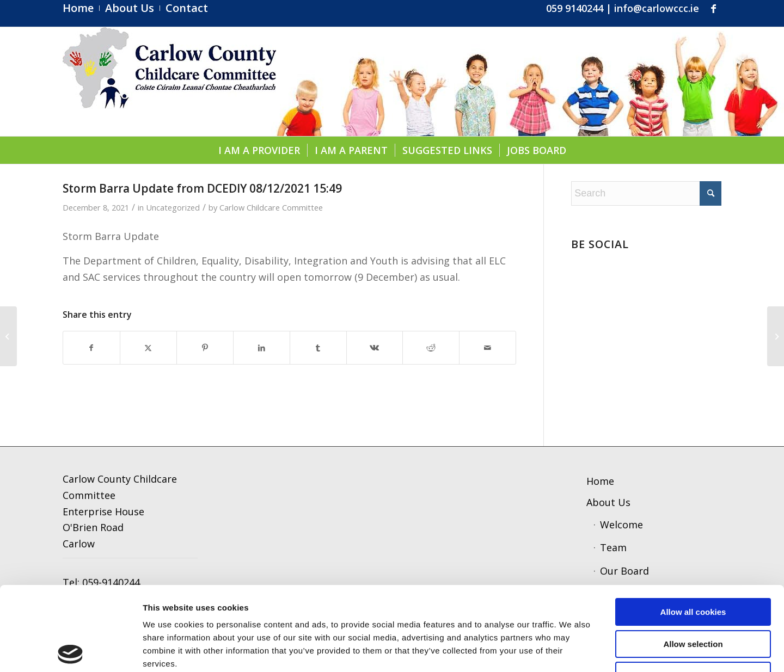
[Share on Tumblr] (318, 348)
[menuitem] (81, 8)
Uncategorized (173, 207)
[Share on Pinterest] (205, 348)
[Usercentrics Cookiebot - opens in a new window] (71, 651)
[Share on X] (148, 348)
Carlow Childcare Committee (271, 207)
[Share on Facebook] (91, 348)
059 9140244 (575, 8)
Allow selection (693, 560)
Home (600, 481)
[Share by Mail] (488, 348)
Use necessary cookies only (693, 592)
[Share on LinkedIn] (262, 348)
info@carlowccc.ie (657, 8)
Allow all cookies (693, 528)
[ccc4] (169, 82)
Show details (569, 651)
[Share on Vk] (375, 348)
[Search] (646, 193)
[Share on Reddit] (431, 348)
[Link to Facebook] (713, 8)
